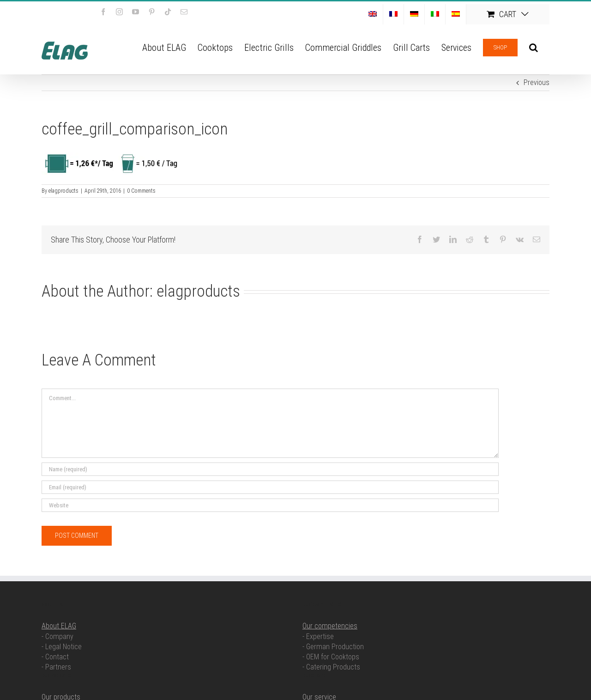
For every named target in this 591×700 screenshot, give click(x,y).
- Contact (55, 657)
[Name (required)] (270, 469)
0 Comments (141, 191)
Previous (537, 82)
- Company (57, 636)
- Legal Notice (62, 647)
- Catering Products (331, 667)
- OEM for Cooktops (331, 657)
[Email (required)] (270, 487)
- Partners (56, 667)
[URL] (270, 505)
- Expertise (318, 636)
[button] (534, 47)
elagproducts (63, 191)
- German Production (333, 647)
